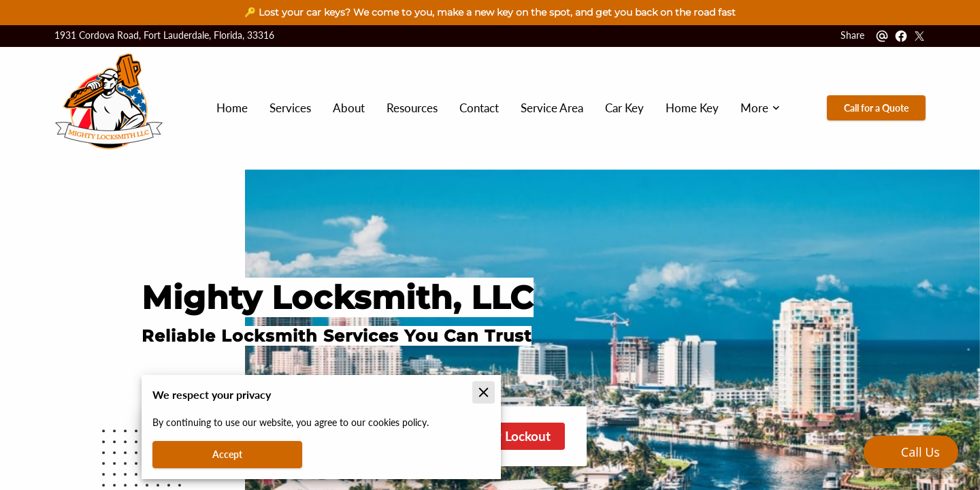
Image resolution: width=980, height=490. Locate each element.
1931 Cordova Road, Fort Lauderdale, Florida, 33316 (164, 36)
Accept (227, 454)
